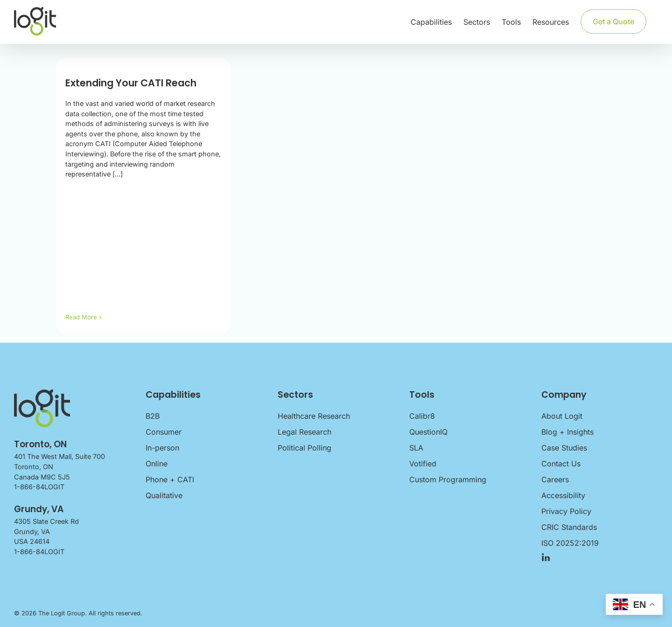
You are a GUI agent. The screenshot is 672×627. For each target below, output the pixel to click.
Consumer (164, 432)
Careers (555, 479)
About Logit (562, 416)
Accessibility (563, 495)
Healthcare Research (314, 416)
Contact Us (561, 464)
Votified (423, 464)
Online (157, 464)
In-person (162, 448)
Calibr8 (422, 416)
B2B (153, 416)
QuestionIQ (428, 432)
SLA (416, 448)
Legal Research (304, 432)
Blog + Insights (567, 432)
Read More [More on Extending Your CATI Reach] (81, 317)
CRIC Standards (569, 527)
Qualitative (164, 495)
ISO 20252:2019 (570, 543)
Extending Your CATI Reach (131, 83)
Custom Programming (448, 479)
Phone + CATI (170, 479)
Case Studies (564, 448)
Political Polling (304, 448)
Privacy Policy (566, 511)
